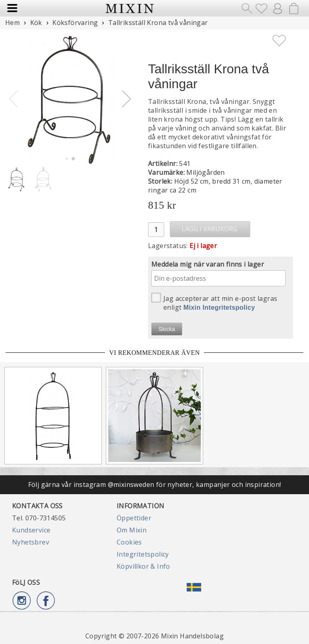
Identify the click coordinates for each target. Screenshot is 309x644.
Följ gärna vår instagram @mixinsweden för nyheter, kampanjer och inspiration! (155, 485)
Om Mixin (132, 530)
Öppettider (134, 518)
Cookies (129, 542)
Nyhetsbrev (31, 542)
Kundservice (31, 530)
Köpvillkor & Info (143, 566)
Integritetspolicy (143, 554)
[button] (127, 99)
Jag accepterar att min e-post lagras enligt (214, 302)
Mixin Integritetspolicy (219, 308)
